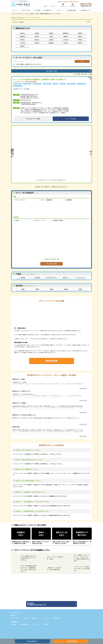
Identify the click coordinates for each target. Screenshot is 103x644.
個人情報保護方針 (24, 620)
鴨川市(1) (23, 39)
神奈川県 (66, 290)
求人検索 (38, 10)
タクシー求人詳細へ (71, 119)
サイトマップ (37, 620)
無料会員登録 (52, 361)
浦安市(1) (37, 36)
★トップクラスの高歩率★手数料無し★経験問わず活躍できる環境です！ (40, 79)
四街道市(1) (23, 36)
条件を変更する (32, 641)
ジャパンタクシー (37, 64)
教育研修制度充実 (17, 84)
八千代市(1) (23, 43)
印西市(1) (80, 36)
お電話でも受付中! (86, 5)
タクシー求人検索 (29, 14)
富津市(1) (51, 33)
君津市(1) (23, 33)
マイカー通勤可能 (81, 84)
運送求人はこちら (86, 10)
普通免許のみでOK (71, 84)
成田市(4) (37, 43)
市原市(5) (80, 43)
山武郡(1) (37, 33)
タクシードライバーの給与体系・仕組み (51, 554)
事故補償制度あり (47, 84)
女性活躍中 (63, 84)
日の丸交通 (37, 278)
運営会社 (46, 620)
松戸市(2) (80, 39)
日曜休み (22, 64)
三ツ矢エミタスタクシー (52, 278)
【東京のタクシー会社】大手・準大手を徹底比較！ (50, 564)
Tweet (89, 22)
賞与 (18, 64)
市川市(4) (66, 43)
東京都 (37, 290)
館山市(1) (37, 39)
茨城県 (80, 290)
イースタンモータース (80, 278)
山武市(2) (51, 39)
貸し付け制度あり (27, 84)
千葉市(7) (80, 33)
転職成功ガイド (49, 10)
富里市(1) (23, 46)
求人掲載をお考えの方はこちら (51, 600)
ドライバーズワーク (17, 608)
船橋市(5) (66, 36)
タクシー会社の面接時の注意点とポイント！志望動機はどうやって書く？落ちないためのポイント (24, 564)
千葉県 (37, 14)
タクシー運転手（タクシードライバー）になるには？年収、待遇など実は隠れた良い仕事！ (78, 553)
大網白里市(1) (66, 33)
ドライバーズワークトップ (17, 14)
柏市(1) (51, 36)
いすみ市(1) (66, 39)
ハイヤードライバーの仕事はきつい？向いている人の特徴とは (78, 564)
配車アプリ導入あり (18, 86)
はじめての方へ (27, 10)
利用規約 (14, 620)
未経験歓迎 (55, 84)
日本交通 (23, 278)
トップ (16, 10)
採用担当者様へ (73, 10)
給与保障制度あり (37, 84)
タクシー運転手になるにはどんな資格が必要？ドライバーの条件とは (24, 553)
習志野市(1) (51, 43)
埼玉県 (52, 290)
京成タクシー (66, 278)
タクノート (61, 10)
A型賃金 (27, 64)
